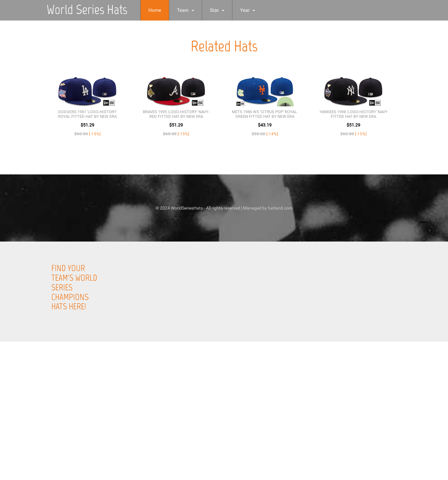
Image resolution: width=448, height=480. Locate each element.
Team (186, 10)
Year (248, 10)
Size (217, 10)
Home (155, 10)
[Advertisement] (187, 435)
